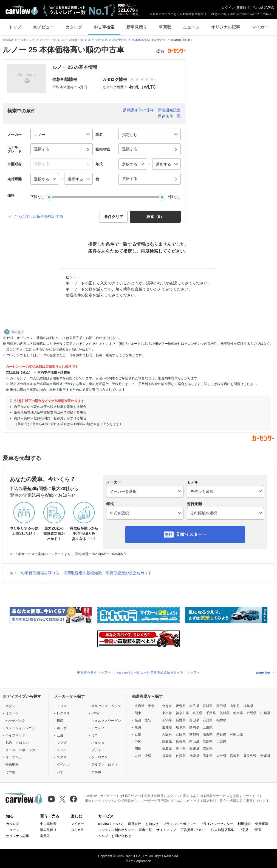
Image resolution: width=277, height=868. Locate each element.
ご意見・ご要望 (250, 830)
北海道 (167, 706)
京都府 (194, 734)
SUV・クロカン (17, 743)
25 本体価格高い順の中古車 (149, 40)
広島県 (208, 742)
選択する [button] (42, 149)
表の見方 (14, 332)
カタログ (74, 27)
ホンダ (62, 728)
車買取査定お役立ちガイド (129, 573)
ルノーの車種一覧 (72, 40)
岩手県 (194, 706)
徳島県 (167, 749)
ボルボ (96, 772)
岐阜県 (181, 727)
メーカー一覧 (48, 40)
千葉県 (211, 713)
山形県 (235, 706)
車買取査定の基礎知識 (83, 573)
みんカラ (77, 830)
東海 (138, 727)
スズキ (62, 757)
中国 (138, 742)
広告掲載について (194, 830)
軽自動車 (12, 765)
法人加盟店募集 (223, 830)
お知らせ (152, 824)
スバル (62, 750)
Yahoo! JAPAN (264, 8)
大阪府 (167, 734)
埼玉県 (197, 713)
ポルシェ (98, 743)
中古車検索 (104, 27)
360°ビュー (43, 27)
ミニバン (12, 713)
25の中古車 (119, 40)
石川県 (208, 720)
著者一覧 (145, 830)
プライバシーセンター (217, 824)
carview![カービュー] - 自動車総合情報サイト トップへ (159, 672)
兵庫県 (181, 734)
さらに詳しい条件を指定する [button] (38, 216)
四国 (138, 749)
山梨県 (265, 713)
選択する (130, 179)
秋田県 (221, 706)
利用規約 (244, 824)
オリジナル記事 (226, 27)
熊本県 (208, 756)
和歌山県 (236, 734)
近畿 (138, 734)
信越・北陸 (143, 720)
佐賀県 (181, 756)
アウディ (98, 728)
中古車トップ (26, 40)
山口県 (221, 742)
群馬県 (251, 713)
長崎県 (194, 756)
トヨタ (62, 706)
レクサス (63, 713)
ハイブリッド (15, 735)
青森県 (181, 706)
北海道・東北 (145, 706)
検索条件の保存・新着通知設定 (154, 110)
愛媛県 (194, 749)
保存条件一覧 (169, 116)
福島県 (248, 706)
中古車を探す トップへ (94, 672)
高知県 (208, 749)
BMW (95, 713)
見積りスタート (191, 534)
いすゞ (62, 772)
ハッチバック (15, 721)
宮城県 (208, 706)
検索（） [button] (155, 217)
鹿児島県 (250, 756)
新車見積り (137, 27)
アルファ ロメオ (104, 765)
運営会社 (134, 824)
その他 (10, 772)
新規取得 (243, 8)
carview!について (111, 824)
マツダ (62, 743)
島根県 (181, 742)
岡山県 (194, 742)
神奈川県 (182, 713)
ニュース (191, 27)
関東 (138, 713)
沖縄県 (265, 756)
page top (263, 672)
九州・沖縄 (143, 756)
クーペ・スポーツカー (22, 750)
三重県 (208, 727)
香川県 (181, 749)
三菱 (60, 735)
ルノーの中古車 (98, 40)
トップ (15, 27)
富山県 (194, 720)
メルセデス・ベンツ (106, 706)
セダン (10, 706)
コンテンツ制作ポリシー (116, 830)
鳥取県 (167, 742)
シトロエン (100, 757)
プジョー (98, 750)
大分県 (221, 756)
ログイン (228, 8)
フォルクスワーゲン (106, 721)
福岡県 (167, 756)
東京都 (167, 713)
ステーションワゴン (20, 728)
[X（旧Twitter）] (62, 799)
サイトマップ (166, 830)
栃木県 (238, 713)
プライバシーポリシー (179, 824)
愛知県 (167, 727)
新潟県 (167, 720)
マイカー (260, 27)
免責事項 (262, 824)
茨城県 (225, 713)
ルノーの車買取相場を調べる (34, 573)
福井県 (221, 720)
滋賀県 (208, 734)
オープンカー (15, 757)
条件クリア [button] (114, 217)
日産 (60, 721)
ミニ (95, 735)
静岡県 (194, 727)
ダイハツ (63, 765)
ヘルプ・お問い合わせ (115, 836)
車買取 (165, 27)
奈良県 (221, 734)
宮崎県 (235, 756)
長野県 (181, 720)
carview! (8, 40)
